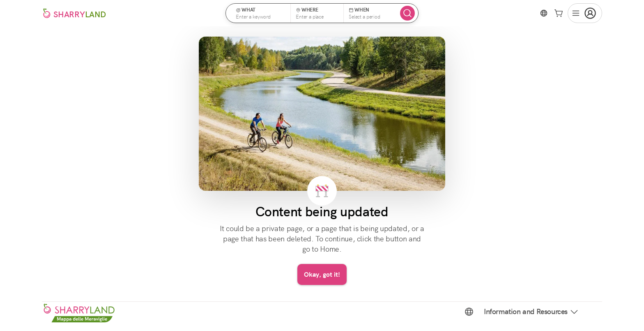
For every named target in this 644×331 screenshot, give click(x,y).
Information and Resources (531, 312)
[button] (261, 13)
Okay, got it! (322, 274)
